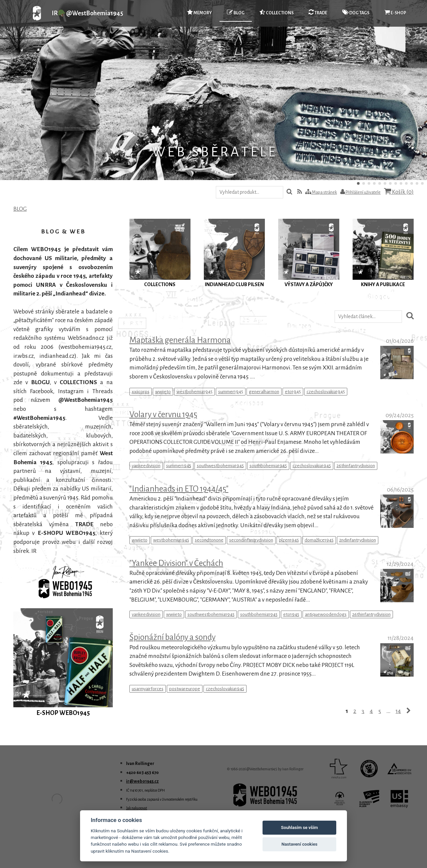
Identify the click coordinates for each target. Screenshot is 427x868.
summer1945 (231, 392)
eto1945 (293, 392)
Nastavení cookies (300, 844)
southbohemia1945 (268, 466)
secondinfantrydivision (251, 540)
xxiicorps (141, 392)
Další (406, 90)
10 (406, 183)
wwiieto (163, 392)
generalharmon (264, 392)
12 (417, 183)
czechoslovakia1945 (326, 392)
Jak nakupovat (137, 808)
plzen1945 (289, 540)
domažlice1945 (319, 540)
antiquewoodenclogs (326, 614)
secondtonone (209, 540)
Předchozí (21, 90)
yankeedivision (146, 466)
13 (422, 183)
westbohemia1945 (194, 392)
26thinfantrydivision (356, 466)
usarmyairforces (148, 689)
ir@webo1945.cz (142, 781)
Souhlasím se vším (299, 827)
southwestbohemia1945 (220, 466)
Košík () (399, 192)
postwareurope (185, 689)
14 (398, 711)
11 (412, 183)
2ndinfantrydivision (358, 540)
